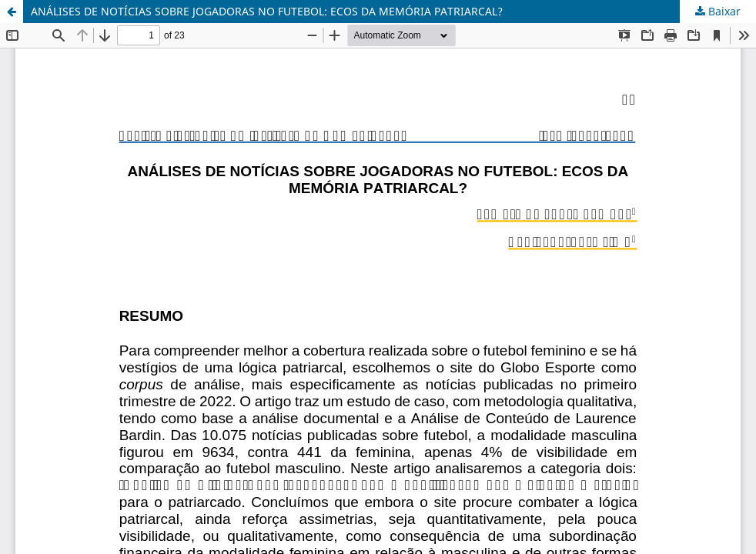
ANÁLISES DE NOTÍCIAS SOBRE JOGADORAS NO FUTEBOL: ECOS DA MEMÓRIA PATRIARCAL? (267, 11)
